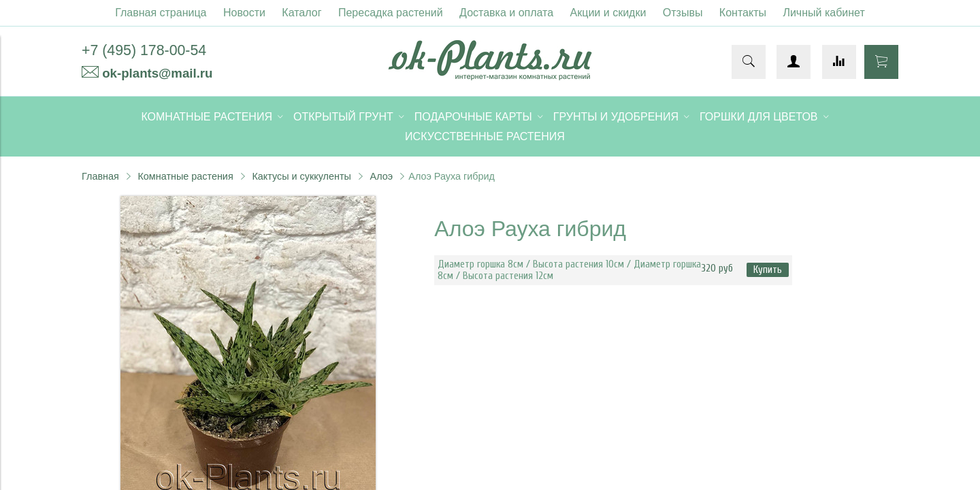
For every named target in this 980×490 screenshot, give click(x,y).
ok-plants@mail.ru (157, 73)
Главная (100, 176)
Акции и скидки (608, 13)
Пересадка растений (391, 13)
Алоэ (382, 176)
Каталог (301, 13)
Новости (244, 13)
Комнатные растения (185, 176)
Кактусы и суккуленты (301, 176)
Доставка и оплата (506, 13)
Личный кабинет (823, 13)
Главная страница (161, 13)
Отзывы (683, 13)
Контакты (743, 13)
